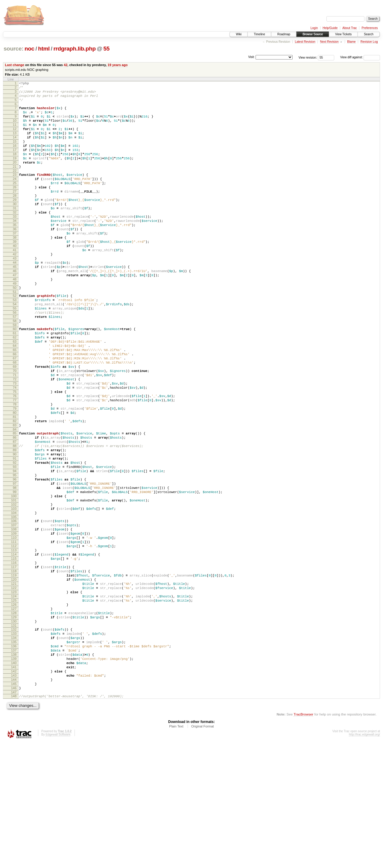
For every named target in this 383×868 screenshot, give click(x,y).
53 (15, 344)
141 (14, 786)
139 (14, 776)
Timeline (259, 34)
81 (15, 485)
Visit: (251, 57)
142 (14, 791)
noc (29, 49)
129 (14, 727)
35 (15, 254)
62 (15, 388)
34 (15, 248)
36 (15, 259)
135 (14, 756)
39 (15, 274)
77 (15, 465)
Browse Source (313, 34)
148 (14, 821)
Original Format (203, 852)
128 (14, 721)
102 (14, 591)
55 (106, 49)
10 (15, 128)
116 (14, 660)
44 (15, 299)
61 (15, 383)
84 (15, 500)
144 (14, 802)
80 (15, 480)
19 (15, 173)
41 (15, 284)
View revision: (308, 57)
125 (14, 706)
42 (66, 65)
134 (14, 751)
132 (14, 741)
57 (15, 364)
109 (14, 625)
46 (15, 309)
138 (14, 771)
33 (15, 243)
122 (14, 691)
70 (15, 429)
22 (15, 189)
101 (14, 585)
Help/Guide (330, 28)
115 (14, 655)
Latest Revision (305, 42)
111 (14, 635)
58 (15, 369)
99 (15, 575)
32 (15, 238)
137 (14, 766)
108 (14, 620)
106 (14, 610)
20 (15, 179)
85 (15, 504)
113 (14, 645)
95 (15, 555)
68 (15, 419)
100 (14, 580)
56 (15, 359)
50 (15, 330)
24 (15, 198)
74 (15, 449)
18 (15, 168)
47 (15, 315)
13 (15, 143)
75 (15, 454)
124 (14, 701)
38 (15, 269)
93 (15, 545)
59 (15, 374)
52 (15, 339)
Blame (351, 42)
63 (15, 393)
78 (15, 470)
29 (15, 223)
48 (15, 320)
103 (14, 596)
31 (15, 233)
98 (15, 570)
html (44, 49)
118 (14, 671)
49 (15, 325)
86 (15, 509)
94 (15, 550)
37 (15, 264)
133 (14, 746)
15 (15, 153)
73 (15, 444)
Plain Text (176, 852)
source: (13, 49)
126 (14, 711)
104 (14, 601)
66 (15, 409)
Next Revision (329, 42)
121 (14, 686)
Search (369, 34)
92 (15, 540)
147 (14, 817)
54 (15, 349)
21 (15, 184)
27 (15, 213)
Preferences (370, 28)
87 (15, 514)
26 (15, 208)
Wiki (239, 34)
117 (14, 666)
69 (15, 424)
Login (314, 28)
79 (15, 475)
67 (15, 414)
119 (14, 676)
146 (14, 812)
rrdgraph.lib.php (74, 49)
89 (15, 524)
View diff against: (360, 57)
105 (14, 606)
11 (15, 133)
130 (14, 732)
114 (14, 650)
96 (15, 560)
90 (15, 530)
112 (14, 640)
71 (15, 434)
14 (15, 148)
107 (14, 615)
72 (15, 439)
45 (15, 304)
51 (15, 335)
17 (15, 163)
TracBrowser (303, 840)
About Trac (349, 28)
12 (15, 138)
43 (15, 294)
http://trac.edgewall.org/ (364, 860)
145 (14, 807)
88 (15, 519)
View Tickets (343, 34)
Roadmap (284, 34)
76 (15, 460)
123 (14, 696)
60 (15, 378)
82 (15, 490)
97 (15, 565)
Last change (15, 65)
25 (15, 203)
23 (15, 193)
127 (14, 716)
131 (14, 737)
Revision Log (369, 42)
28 (15, 218)
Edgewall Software (58, 860)
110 (14, 630)
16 (15, 158)
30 (15, 228)
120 (14, 681)
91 (15, 535)
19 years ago (118, 65)
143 (14, 797)
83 (15, 495)
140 (14, 781)
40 (15, 279)
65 (15, 404)
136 (14, 761)
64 (15, 399)
